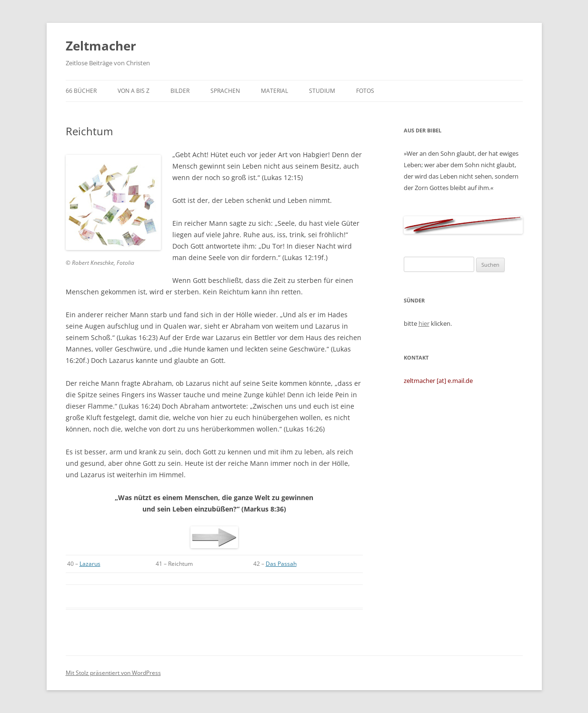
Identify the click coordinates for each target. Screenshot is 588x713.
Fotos (365, 91)
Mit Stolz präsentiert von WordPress (113, 673)
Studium (322, 91)
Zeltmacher (101, 46)
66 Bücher (81, 91)
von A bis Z (134, 91)
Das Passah (281, 564)
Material (274, 91)
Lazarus (90, 564)
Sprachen (225, 91)
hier (424, 323)
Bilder (180, 91)
